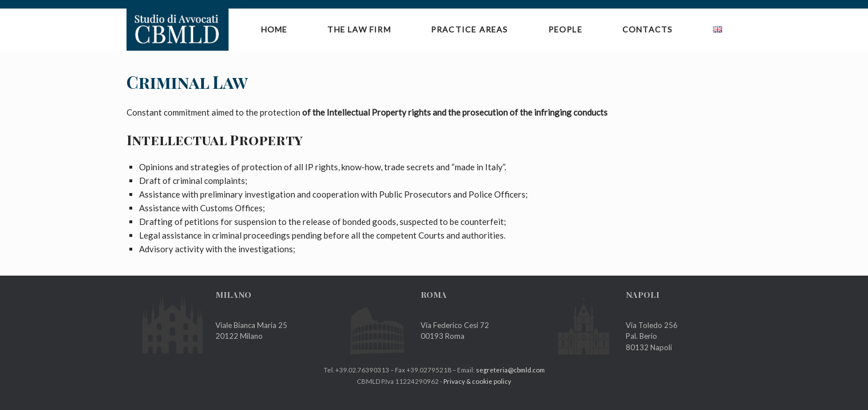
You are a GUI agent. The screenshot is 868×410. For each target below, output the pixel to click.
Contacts (648, 29)
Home (274, 29)
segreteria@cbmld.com (510, 370)
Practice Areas (470, 29)
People (565, 29)
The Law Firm (359, 29)
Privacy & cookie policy (477, 381)
